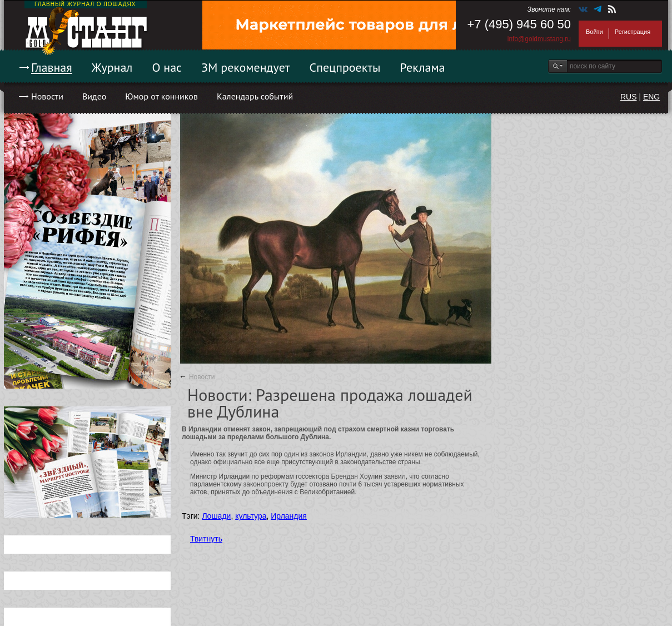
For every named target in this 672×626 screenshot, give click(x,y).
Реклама (423, 67)
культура (251, 516)
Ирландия (289, 516)
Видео (94, 96)
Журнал (112, 67)
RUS (629, 97)
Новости (47, 96)
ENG (651, 97)
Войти (594, 32)
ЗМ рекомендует (246, 67)
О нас (167, 67)
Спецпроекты (345, 67)
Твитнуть (206, 539)
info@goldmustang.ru (539, 39)
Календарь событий (255, 96)
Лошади (216, 516)
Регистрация (633, 32)
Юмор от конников (161, 96)
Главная (52, 67)
